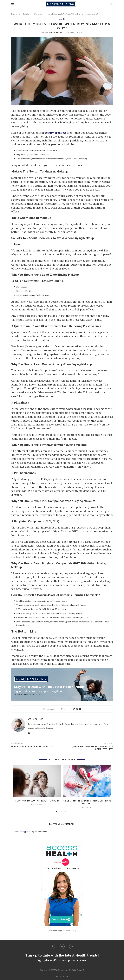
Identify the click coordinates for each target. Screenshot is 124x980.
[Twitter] (62, 946)
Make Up (38, 14)
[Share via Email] (80, 709)
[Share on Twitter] (74, 709)
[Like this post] (66, 709)
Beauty (26, 14)
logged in (26, 831)
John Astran (56, 32)
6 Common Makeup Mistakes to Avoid (37, 801)
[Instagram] (72, 946)
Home (14, 14)
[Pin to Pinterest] (77, 709)
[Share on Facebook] (71, 709)
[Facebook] (52, 946)
